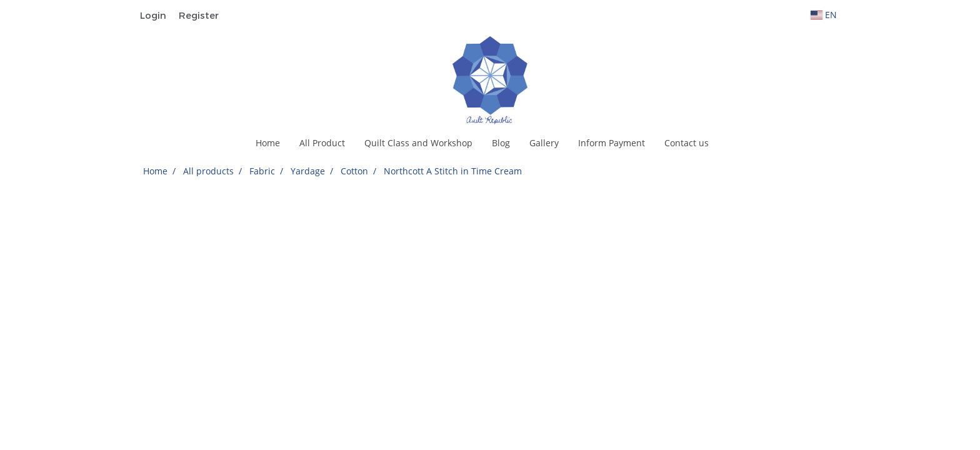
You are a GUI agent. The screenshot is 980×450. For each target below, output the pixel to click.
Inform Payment (612, 143)
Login (153, 15)
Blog (501, 143)
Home (268, 143)
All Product (322, 143)
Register (199, 15)
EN (824, 15)
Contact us (687, 143)
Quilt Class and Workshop (418, 143)
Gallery (544, 143)
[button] (729, 143)
